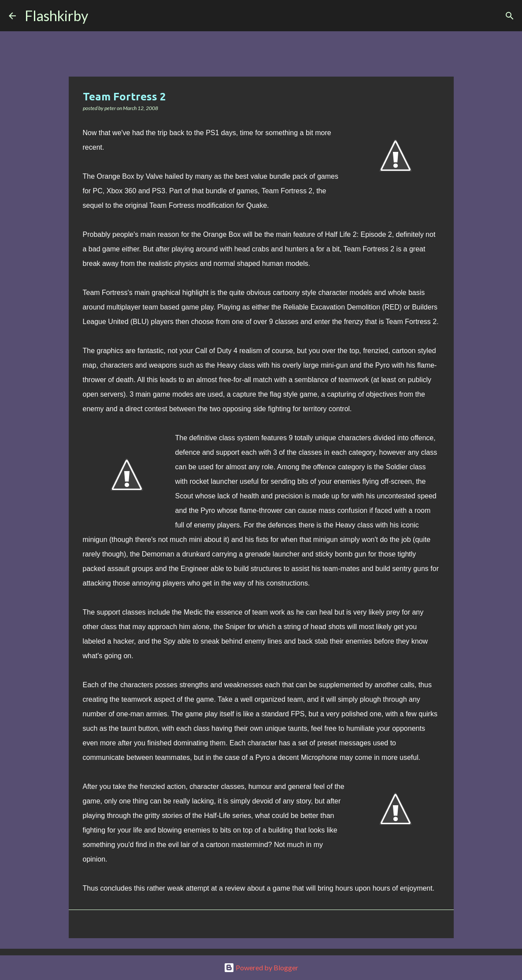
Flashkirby (56, 16)
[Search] (100, 16)
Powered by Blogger (261, 967)
